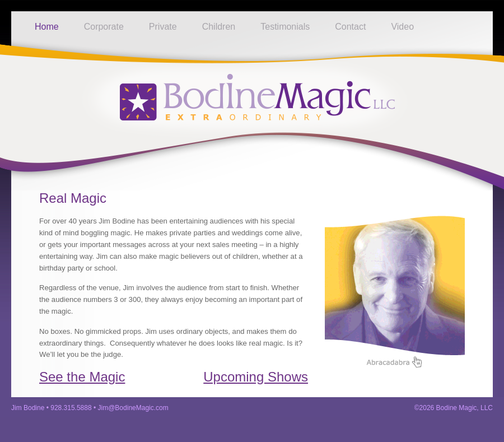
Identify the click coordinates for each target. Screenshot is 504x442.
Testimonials (285, 27)
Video (402, 27)
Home (47, 27)
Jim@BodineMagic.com (133, 408)
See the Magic (82, 377)
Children (219, 27)
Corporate (104, 27)
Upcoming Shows (256, 377)
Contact (350, 27)
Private (163, 27)
